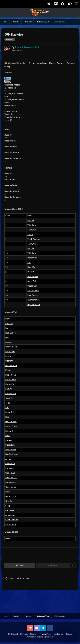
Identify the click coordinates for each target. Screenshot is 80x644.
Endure (9, 389)
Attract (8, 459)
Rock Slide (10, 351)
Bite (29, 262)
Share (20, 565)
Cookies (69, 634)
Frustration (10, 464)
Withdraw (32, 225)
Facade (9, 370)
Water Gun (32, 258)
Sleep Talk (10, 412)
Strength (9, 361)
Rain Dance (33, 295)
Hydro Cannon (34, 305)
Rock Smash (11, 347)
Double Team (11, 366)
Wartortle (9, 114)
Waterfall (9, 398)
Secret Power (11, 426)
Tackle (30, 235)
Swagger (9, 342)
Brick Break (10, 375)
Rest (7, 417)
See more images (12, 85)
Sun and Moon (35, 63)
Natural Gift (11, 496)
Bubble (31, 220)
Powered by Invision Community (40, 637)
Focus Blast (11, 482)
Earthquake (11, 394)
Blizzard (9, 431)
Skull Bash (32, 286)
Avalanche (10, 515)
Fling (8, 506)
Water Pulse (33, 277)
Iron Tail (9, 324)
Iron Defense (33, 290)
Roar (7, 436)
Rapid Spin (32, 267)
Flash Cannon (34, 239)
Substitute (10, 445)
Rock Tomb (10, 379)
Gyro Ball (9, 501)
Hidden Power (12, 454)
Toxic (8, 403)
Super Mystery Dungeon (54, 63)
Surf (7, 408)
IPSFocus (24, 634)
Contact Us (58, 634)
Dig (7, 328)
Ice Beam (10, 468)
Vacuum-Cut (11, 478)
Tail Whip (32, 230)
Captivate (10, 510)
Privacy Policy (46, 634)
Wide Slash (10, 473)
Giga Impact (11, 487)
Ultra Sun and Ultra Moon (16, 63)
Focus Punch (11, 384)
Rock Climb (11, 524)
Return (8, 356)
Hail (7, 337)
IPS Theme (12, 634)
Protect (31, 272)
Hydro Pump (33, 300)
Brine (8, 492)
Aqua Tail (32, 281)
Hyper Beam (11, 422)
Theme (34, 634)
